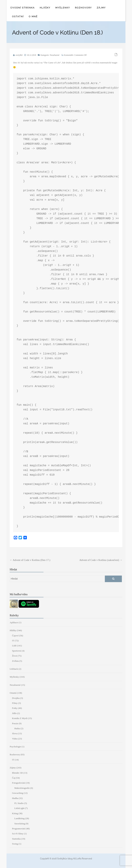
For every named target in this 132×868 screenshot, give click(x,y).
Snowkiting (20, 824)
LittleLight (19, 808)
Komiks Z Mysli (20, 718)
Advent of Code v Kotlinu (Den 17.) (30, 560)
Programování (19, 829)
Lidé (14, 646)
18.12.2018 (31, 55)
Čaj (14, 778)
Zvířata (15, 661)
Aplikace (14, 622)
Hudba (15, 798)
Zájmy (101, 8)
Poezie (15, 723)
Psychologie (15, 747)
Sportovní (17, 651)
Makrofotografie (22, 788)
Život (15, 656)
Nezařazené (55, 55)
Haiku (17, 728)
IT (13, 641)
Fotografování (19, 783)
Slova (15, 733)
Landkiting (19, 818)
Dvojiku (16, 698)
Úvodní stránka (23, 8)
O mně (33, 16)
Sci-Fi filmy (18, 834)
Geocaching (18, 793)
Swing (15, 844)
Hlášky (45, 8)
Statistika (16, 839)
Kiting (15, 813)
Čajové (15, 636)
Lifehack (14, 669)
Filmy (15, 703)
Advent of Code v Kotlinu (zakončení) (101, 560)
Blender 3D (17, 773)
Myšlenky (63, 8)
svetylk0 (19, 55)
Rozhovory (83, 8)
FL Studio (19, 803)
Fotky (15, 708)
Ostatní (18, 16)
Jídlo (14, 713)
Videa (15, 739)
